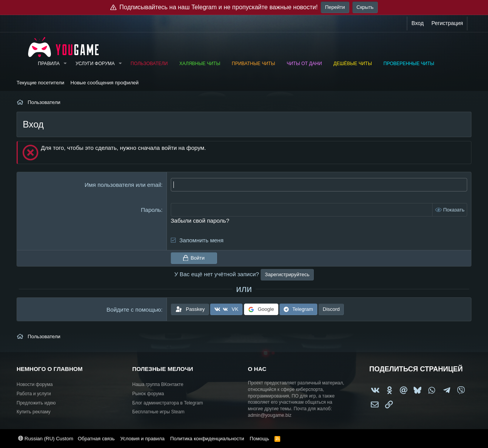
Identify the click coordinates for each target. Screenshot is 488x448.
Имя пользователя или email (123, 185)
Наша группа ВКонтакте (158, 384)
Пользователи (149, 64)
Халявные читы (200, 64)
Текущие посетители (40, 83)
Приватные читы (253, 64)
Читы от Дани (304, 64)
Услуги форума (95, 64)
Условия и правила (142, 439)
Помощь (259, 439)
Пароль (151, 210)
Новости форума (35, 384)
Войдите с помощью (134, 310)
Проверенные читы (409, 64)
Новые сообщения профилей (105, 83)
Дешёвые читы (353, 64)
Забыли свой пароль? (200, 221)
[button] (65, 64)
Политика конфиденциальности (207, 439)
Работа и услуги (34, 394)
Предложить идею (36, 403)
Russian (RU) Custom (46, 439)
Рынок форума (148, 394)
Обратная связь (96, 439)
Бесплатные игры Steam (158, 412)
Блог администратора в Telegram (168, 403)
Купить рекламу (34, 412)
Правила (49, 64)
